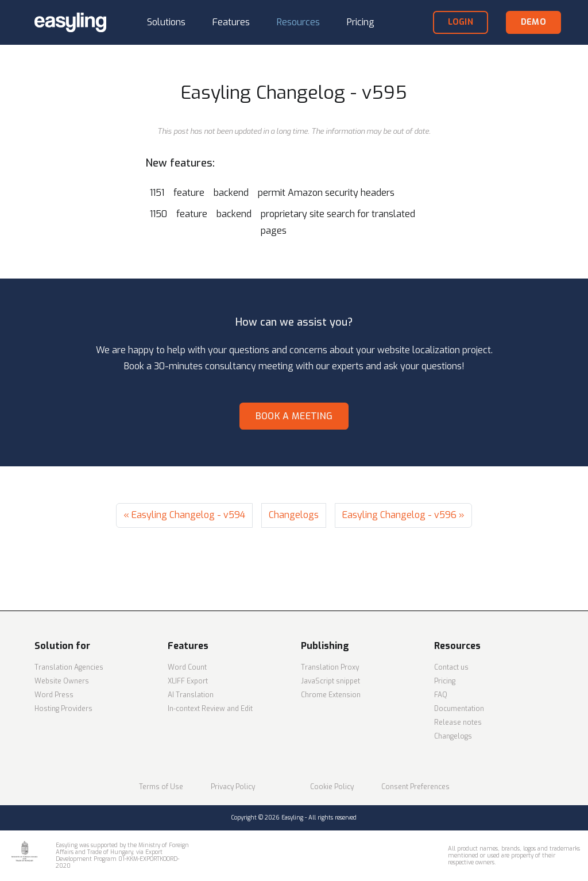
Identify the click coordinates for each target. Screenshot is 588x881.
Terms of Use (161, 787)
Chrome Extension (331, 695)
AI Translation (191, 695)
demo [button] (533, 22)
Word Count (187, 667)
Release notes (458, 722)
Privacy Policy (233, 787)
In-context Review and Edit (210, 709)
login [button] (461, 22)
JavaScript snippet (330, 681)
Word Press (54, 695)
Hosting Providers (63, 709)
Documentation (459, 709)
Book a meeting (294, 416)
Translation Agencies (69, 667)
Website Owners (62, 681)
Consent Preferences (415, 787)
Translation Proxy (330, 667)
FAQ (441, 695)
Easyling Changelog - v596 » (403, 515)
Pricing (445, 681)
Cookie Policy (332, 787)
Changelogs (294, 515)
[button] (166, 23)
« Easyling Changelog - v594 (184, 515)
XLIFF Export (188, 681)
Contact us (451, 667)
